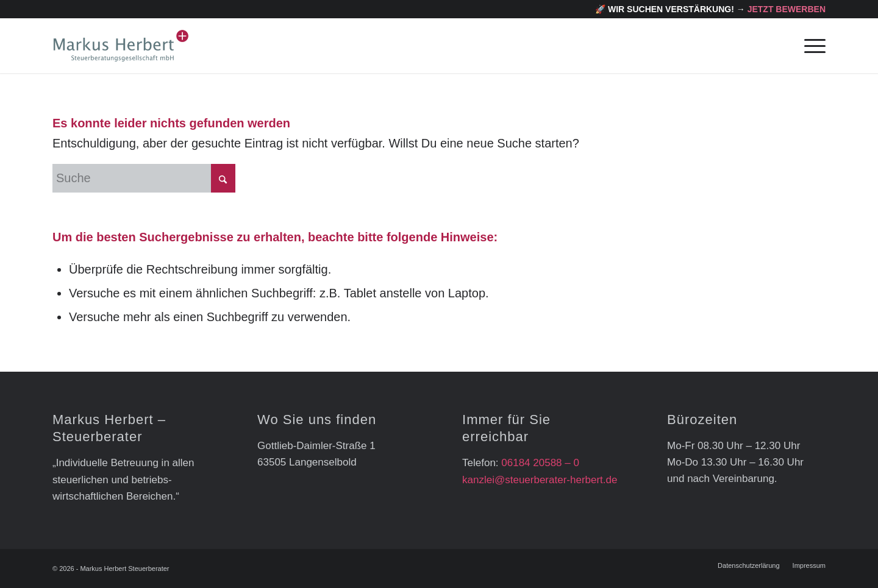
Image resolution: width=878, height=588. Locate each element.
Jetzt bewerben (787, 9)
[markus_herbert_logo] (121, 46)
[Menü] (811, 46)
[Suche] (144, 178)
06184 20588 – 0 (540, 463)
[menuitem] (811, 46)
